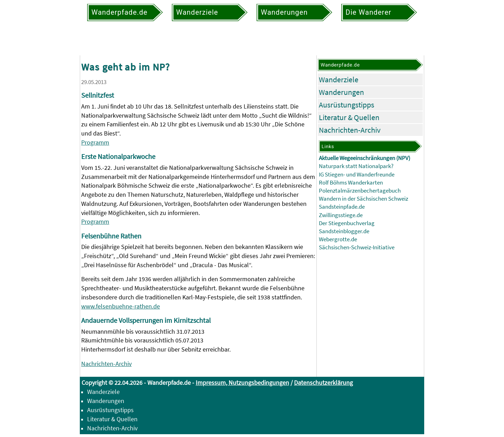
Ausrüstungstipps (346, 105)
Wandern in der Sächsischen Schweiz (363, 199)
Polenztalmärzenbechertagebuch (360, 191)
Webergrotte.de (338, 239)
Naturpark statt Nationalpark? (356, 166)
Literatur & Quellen (349, 117)
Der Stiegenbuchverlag (347, 223)
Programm (95, 142)
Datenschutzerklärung (323, 383)
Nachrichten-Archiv (106, 364)
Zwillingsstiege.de (341, 215)
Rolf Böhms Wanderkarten (351, 183)
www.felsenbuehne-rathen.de (121, 306)
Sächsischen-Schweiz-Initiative (357, 247)
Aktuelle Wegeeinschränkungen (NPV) (365, 158)
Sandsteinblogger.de (344, 231)
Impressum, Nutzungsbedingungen (242, 383)
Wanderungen (341, 92)
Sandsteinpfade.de (342, 207)
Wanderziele (339, 79)
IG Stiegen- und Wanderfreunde (357, 175)
